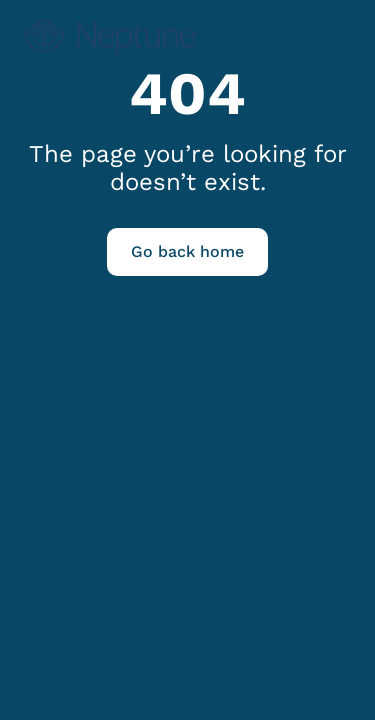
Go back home (187, 251)
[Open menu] (331, 36)
